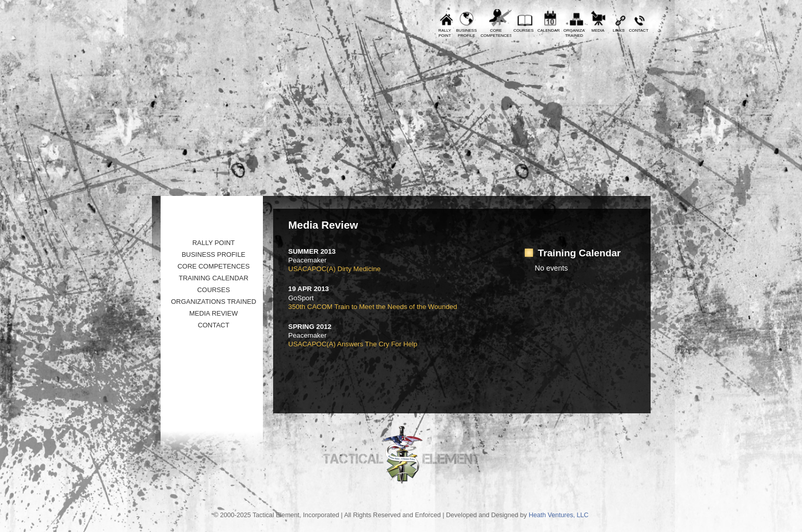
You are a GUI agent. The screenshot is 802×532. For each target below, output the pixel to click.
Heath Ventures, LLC (559, 515)
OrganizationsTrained (574, 33)
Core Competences (214, 266)
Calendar (549, 30)
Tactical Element (605, 116)
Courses (524, 30)
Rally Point (214, 243)
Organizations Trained (214, 302)
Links (619, 30)
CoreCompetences (496, 33)
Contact (638, 30)
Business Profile (214, 254)
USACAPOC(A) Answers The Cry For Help (353, 344)
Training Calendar (213, 278)
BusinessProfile (466, 33)
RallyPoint (445, 33)
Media (598, 30)
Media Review (214, 313)
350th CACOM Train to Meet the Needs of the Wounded (373, 307)
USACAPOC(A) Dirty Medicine (335, 269)
